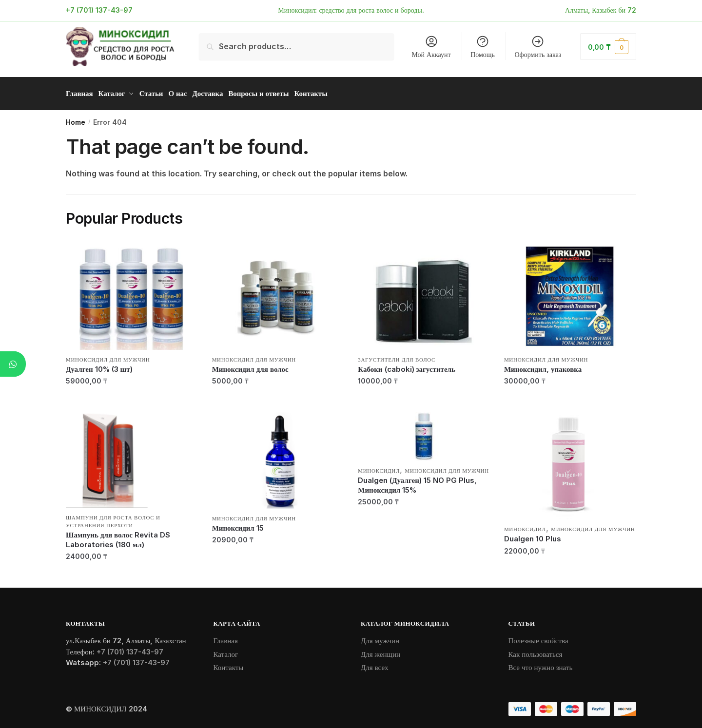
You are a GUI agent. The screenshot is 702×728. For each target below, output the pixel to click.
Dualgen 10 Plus (533, 535)
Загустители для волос (397, 356)
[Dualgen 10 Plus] (570, 462)
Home (76, 119)
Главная (226, 637)
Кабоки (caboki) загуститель (407, 366)
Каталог (226, 651)
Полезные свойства (538, 637)
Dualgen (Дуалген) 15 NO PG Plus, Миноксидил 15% (417, 482)
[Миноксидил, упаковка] (570, 293)
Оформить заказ (538, 47)
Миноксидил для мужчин (108, 356)
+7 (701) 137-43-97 (99, 10)
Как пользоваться (536, 651)
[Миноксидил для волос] (278, 293)
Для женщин (380, 651)
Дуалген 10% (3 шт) (99, 366)
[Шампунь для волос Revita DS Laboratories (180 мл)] (132, 457)
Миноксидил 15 (238, 525)
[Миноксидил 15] (278, 457)
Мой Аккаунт (431, 47)
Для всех (374, 664)
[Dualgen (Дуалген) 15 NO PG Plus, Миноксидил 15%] (424, 433)
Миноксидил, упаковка (543, 366)
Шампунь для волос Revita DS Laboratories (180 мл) (118, 536)
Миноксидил (379, 467)
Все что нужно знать (541, 664)
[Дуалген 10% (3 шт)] (132, 293)
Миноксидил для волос (250, 366)
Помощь (483, 47)
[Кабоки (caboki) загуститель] (424, 293)
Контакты (229, 664)
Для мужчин (380, 637)
